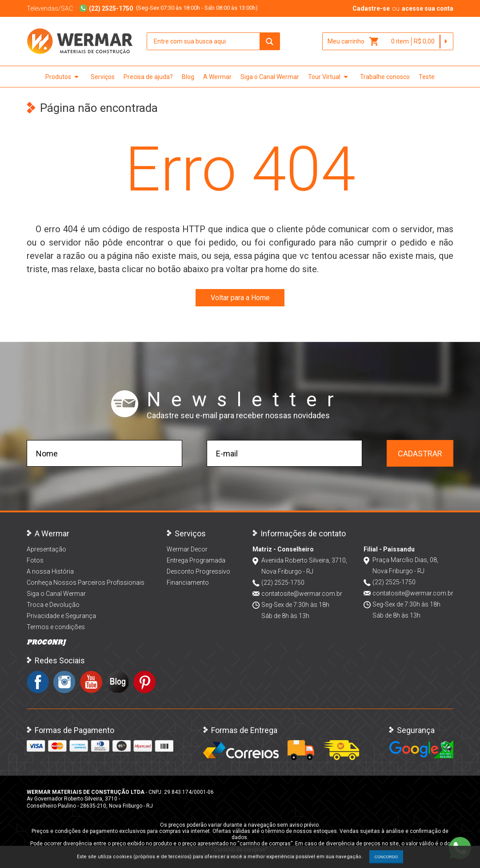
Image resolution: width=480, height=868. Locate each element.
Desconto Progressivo (198, 571)
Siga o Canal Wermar (270, 77)
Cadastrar (420, 454)
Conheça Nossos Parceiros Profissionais (86, 583)
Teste (427, 77)
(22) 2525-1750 (283, 583)
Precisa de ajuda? (148, 77)
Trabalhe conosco (385, 77)
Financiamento (188, 583)
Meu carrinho (354, 41)
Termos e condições (56, 627)
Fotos (35, 560)
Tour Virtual (330, 77)
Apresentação (46, 549)
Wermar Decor (187, 549)
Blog (188, 77)
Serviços (103, 77)
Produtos (64, 77)
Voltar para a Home (240, 298)
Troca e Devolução (53, 605)
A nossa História (50, 571)
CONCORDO (386, 857)
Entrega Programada (196, 560)
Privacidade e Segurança (61, 616)
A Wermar (217, 77)
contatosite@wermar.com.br (302, 594)
